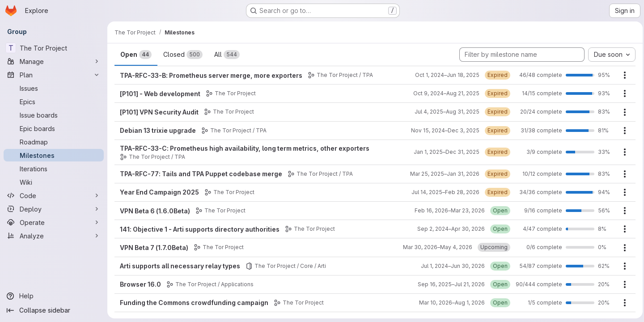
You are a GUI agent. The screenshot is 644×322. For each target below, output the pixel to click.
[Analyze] (54, 236)
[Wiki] (54, 182)
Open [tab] (136, 55)
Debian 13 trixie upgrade (158, 130)
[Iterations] (54, 169)
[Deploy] (54, 209)
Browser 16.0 (140, 284)
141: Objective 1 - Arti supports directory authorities (200, 229)
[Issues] (54, 88)
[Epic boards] (54, 128)
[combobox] (610, 55)
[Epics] (54, 102)
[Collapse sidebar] (54, 310)
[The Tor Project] (54, 48)
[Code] (54, 195)
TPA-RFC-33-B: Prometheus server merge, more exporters (211, 75)
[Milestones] (54, 155)
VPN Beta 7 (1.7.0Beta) (154, 248)
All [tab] (227, 55)
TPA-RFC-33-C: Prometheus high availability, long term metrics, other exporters (245, 148)
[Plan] (54, 75)
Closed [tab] (183, 55)
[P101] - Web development (160, 94)
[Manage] (54, 61)
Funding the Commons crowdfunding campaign (194, 303)
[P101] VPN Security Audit (159, 112)
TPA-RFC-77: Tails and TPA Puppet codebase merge (201, 174)
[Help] (54, 296)
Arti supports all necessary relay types (180, 266)
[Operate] (54, 222)
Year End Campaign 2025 (159, 192)
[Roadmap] (54, 142)
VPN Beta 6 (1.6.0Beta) (155, 211)
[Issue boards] (54, 115)
